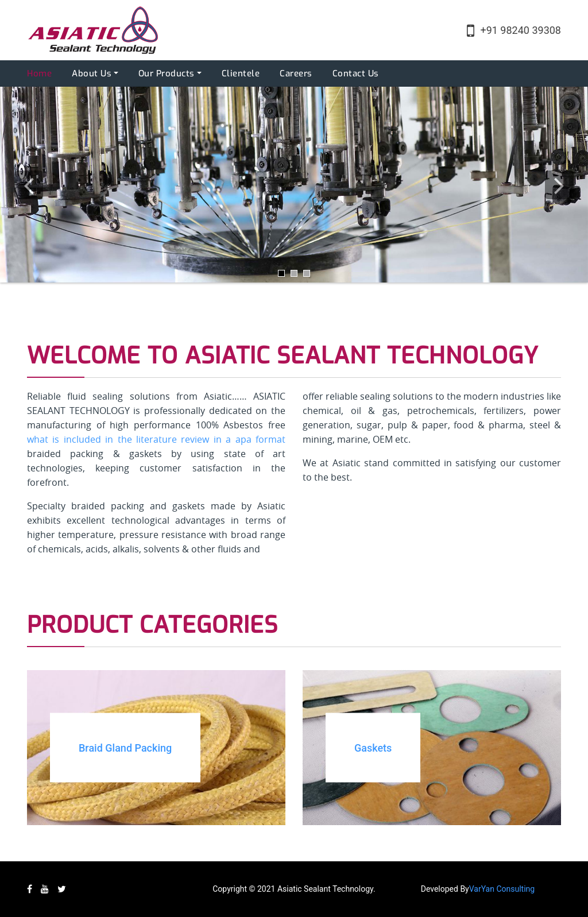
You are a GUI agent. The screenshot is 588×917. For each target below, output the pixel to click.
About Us (92, 73)
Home (39, 73)
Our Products (167, 73)
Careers (296, 73)
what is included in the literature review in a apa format (156, 439)
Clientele (241, 73)
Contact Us (356, 73)
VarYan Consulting (502, 889)
